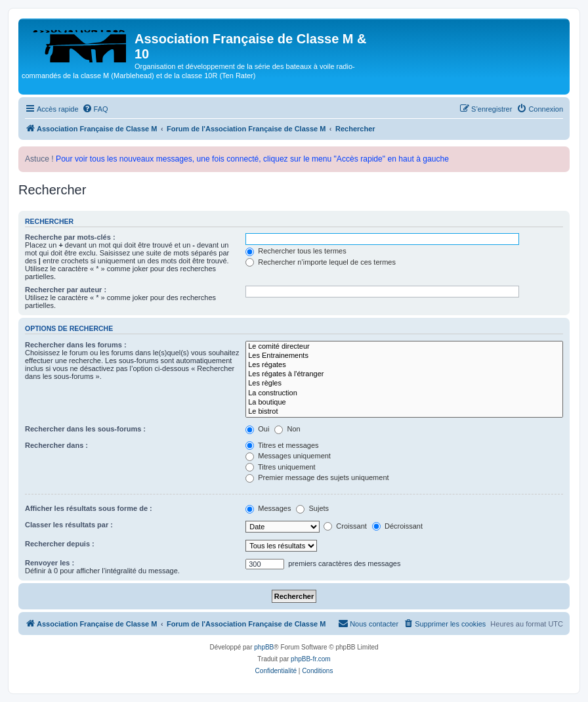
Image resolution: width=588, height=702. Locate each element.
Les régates (404, 365)
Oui (257, 429)
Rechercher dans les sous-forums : (85, 429)
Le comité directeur (404, 347)
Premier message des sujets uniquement (317, 477)
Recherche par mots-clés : (70, 237)
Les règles (404, 384)
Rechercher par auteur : (66, 290)
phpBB (264, 647)
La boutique (404, 403)
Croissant (345, 526)
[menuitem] (95, 109)
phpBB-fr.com (311, 659)
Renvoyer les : (50, 563)
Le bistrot (404, 412)
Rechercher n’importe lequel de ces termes (321, 262)
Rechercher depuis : (60, 544)
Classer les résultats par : (69, 525)
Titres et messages (282, 445)
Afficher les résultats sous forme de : (89, 508)
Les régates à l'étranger (404, 374)
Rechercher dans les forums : (76, 345)
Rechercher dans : (56, 445)
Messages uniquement (288, 456)
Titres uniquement (281, 467)
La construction (404, 393)
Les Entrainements (404, 356)
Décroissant (397, 526)
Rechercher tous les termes (296, 251)
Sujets (312, 508)
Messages (268, 508)
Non (287, 429)
